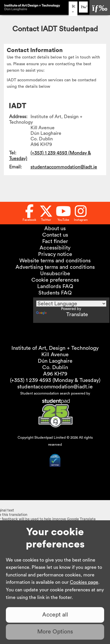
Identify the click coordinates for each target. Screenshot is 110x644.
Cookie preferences (55, 280)
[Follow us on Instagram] (81, 213)
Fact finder (55, 241)
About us (55, 228)
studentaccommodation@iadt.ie (64, 167)
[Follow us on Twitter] (46, 213)
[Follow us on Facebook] (29, 213)
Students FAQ (55, 293)
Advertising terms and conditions (55, 267)
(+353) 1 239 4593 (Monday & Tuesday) (55, 380)
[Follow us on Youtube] (63, 213)
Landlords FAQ (55, 286)
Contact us (55, 235)
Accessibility (55, 248)
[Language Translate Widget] (71, 304)
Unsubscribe (55, 273)
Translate (62, 314)
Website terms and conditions (55, 261)
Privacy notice (55, 254)
